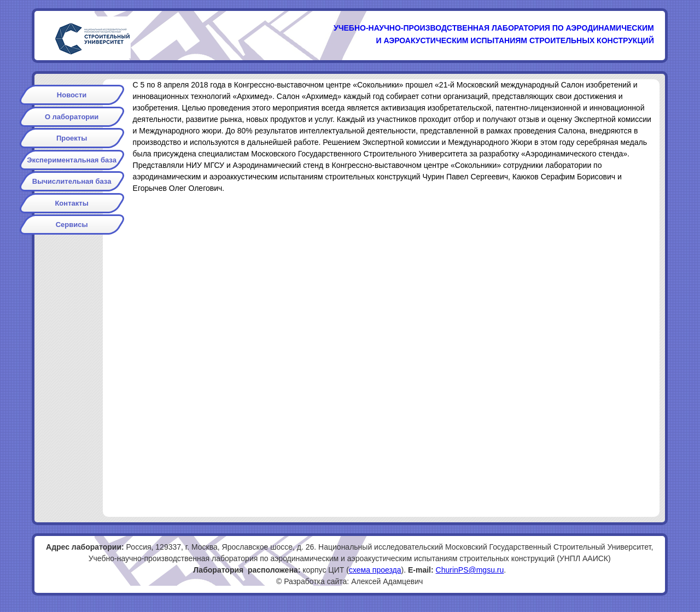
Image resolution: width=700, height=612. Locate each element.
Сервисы (72, 225)
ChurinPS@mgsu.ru (470, 570)
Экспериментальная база (72, 160)
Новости (72, 95)
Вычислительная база (72, 181)
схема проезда (375, 570)
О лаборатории (72, 117)
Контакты (71, 203)
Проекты (72, 138)
